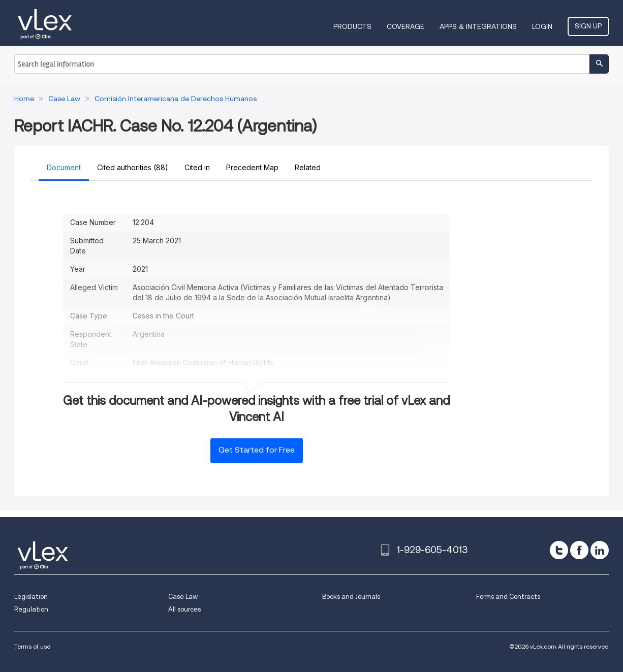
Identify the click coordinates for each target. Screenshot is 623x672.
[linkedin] (600, 550)
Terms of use (32, 646)
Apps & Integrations (478, 26)
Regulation (31, 609)
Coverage (406, 26)
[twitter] (559, 550)
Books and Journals (351, 597)
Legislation (31, 597)
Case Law (183, 597)
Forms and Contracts (508, 597)
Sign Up (588, 26)
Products (352, 26)
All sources (184, 609)
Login (542, 26)
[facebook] (579, 550)
